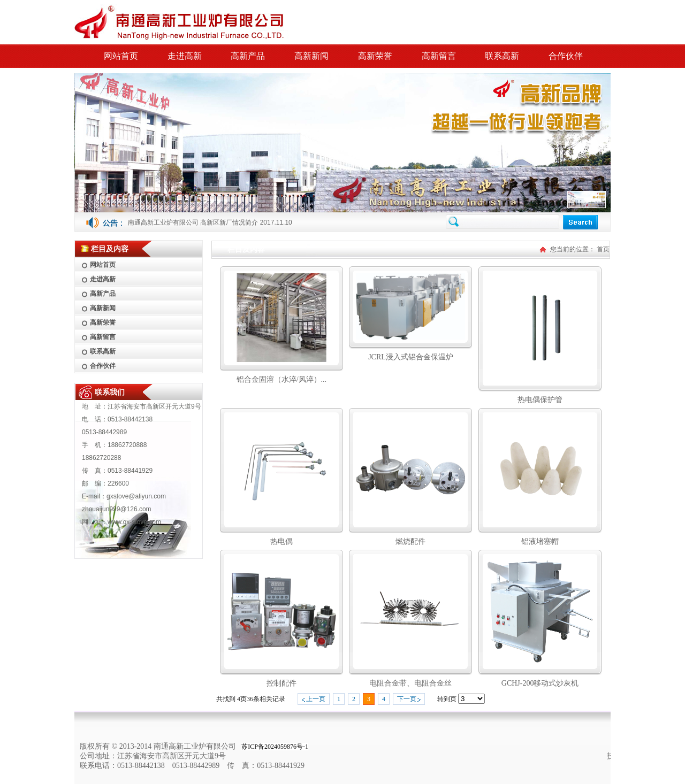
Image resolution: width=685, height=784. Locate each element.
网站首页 (121, 56)
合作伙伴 (566, 56)
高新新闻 (311, 56)
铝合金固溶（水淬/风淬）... (281, 379)
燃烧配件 (410, 541)
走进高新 (185, 56)
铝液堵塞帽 (540, 541)
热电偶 (281, 541)
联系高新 (502, 56)
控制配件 (281, 683)
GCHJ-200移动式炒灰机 (540, 683)
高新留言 (439, 56)
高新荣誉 (375, 56)
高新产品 (248, 56)
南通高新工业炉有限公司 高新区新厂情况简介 (193, 222)
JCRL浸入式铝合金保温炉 (411, 357)
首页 (603, 249)
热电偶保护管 (540, 400)
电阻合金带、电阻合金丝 (410, 683)
